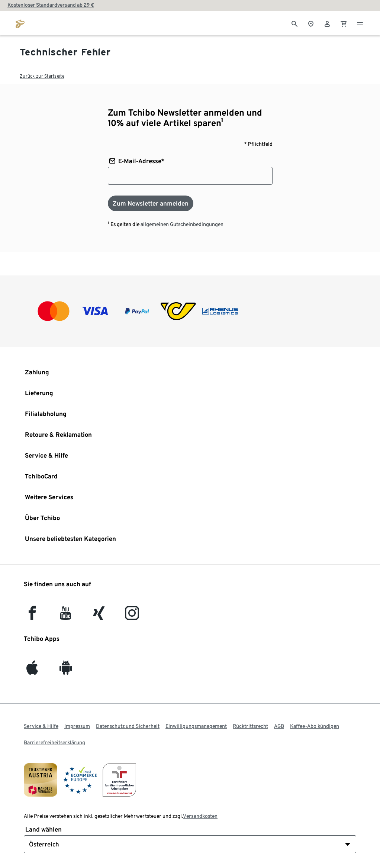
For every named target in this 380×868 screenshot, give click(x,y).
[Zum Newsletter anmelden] (151, 203)
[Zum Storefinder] (311, 23)
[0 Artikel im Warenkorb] (344, 23)
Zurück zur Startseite (42, 76)
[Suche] (294, 23)
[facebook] (32, 616)
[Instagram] (132, 616)
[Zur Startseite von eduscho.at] (20, 23)
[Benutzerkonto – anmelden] (327, 23)
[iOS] (32, 671)
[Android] (66, 671)
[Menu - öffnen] (360, 23)
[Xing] (99, 616)
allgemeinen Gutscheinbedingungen (182, 224)
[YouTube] (66, 616)
